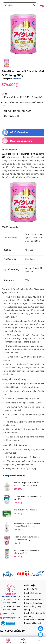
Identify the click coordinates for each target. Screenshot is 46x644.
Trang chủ (8, 642)
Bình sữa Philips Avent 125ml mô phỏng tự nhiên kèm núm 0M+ (26, 484)
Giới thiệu (30, 586)
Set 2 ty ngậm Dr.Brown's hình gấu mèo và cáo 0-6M (27, 552)
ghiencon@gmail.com (11, 618)
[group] (23, 34)
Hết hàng (38, 640)
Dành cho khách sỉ (33, 623)
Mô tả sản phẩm (19, 132)
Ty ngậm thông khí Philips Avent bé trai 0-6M (27, 498)
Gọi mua (23, 642)
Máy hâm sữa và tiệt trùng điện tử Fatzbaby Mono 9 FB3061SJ (27, 525)
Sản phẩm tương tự (14, 476)
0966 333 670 (8, 614)
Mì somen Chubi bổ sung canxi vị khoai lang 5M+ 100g (26, 538)
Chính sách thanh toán (34, 620)
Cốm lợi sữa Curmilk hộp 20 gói (26, 510)
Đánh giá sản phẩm (21, 141)
